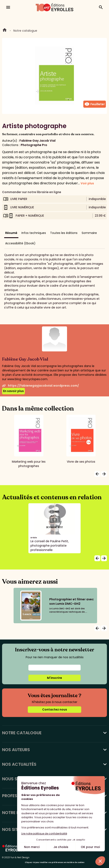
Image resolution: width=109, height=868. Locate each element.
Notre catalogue (25, 31)
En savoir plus (13, 391)
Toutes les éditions (64, 233)
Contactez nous (55, 709)
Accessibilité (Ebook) (20, 243)
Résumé (11, 233)
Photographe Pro (34, 145)
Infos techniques (34, 233)
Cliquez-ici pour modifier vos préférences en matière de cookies (55, 862)
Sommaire (89, 233)
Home (5, 31)
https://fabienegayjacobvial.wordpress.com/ (41, 386)
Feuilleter (95, 104)
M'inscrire (54, 678)
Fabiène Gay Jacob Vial (37, 141)
